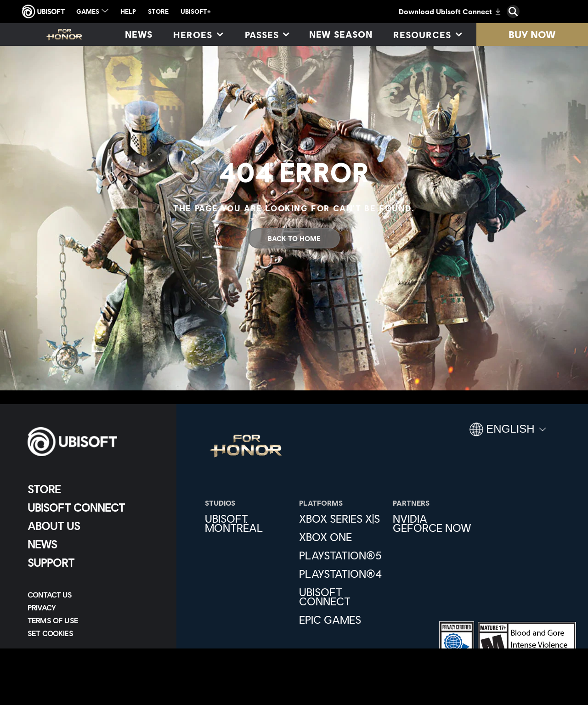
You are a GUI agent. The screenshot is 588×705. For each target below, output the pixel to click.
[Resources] (427, 34)
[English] (508, 433)
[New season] (341, 34)
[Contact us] (94, 595)
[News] (139, 34)
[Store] (94, 489)
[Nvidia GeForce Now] (435, 523)
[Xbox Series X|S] (342, 519)
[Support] (94, 563)
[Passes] (267, 34)
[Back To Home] (294, 238)
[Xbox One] (342, 537)
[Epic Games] (342, 620)
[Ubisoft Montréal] (247, 523)
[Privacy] (94, 608)
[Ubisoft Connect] (94, 508)
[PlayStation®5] (342, 555)
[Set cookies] (50, 633)
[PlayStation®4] (342, 574)
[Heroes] (198, 34)
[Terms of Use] (94, 620)
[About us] (94, 526)
